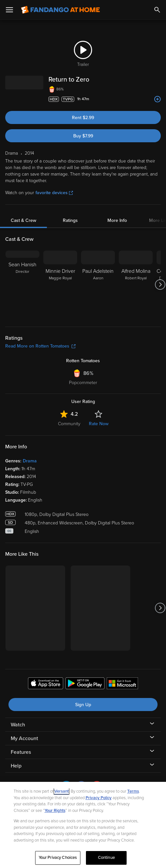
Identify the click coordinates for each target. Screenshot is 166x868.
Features (21, 752)
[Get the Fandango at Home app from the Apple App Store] (46, 684)
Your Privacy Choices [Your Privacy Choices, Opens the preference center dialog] (58, 858)
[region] (83, 825)
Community (69, 424)
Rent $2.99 (83, 118)
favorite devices (54, 193)
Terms (133, 791)
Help (16, 766)
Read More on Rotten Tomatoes (40, 346)
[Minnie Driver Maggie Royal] (60, 285)
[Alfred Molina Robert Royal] (136, 285)
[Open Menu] (9, 10)
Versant (62, 791)
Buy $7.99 (83, 136)
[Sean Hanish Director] (22, 285)
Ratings (70, 220)
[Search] (157, 10)
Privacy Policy (99, 798)
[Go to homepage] (60, 10)
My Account (24, 738)
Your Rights (55, 811)
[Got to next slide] (160, 285)
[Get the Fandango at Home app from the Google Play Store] (85, 684)
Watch (18, 725)
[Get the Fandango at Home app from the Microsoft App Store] (122, 684)
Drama (30, 461)
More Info (117, 220)
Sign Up (83, 705)
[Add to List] (158, 99)
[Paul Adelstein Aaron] (98, 285)
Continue (106, 858)
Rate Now (99, 424)
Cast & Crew (23, 220)
